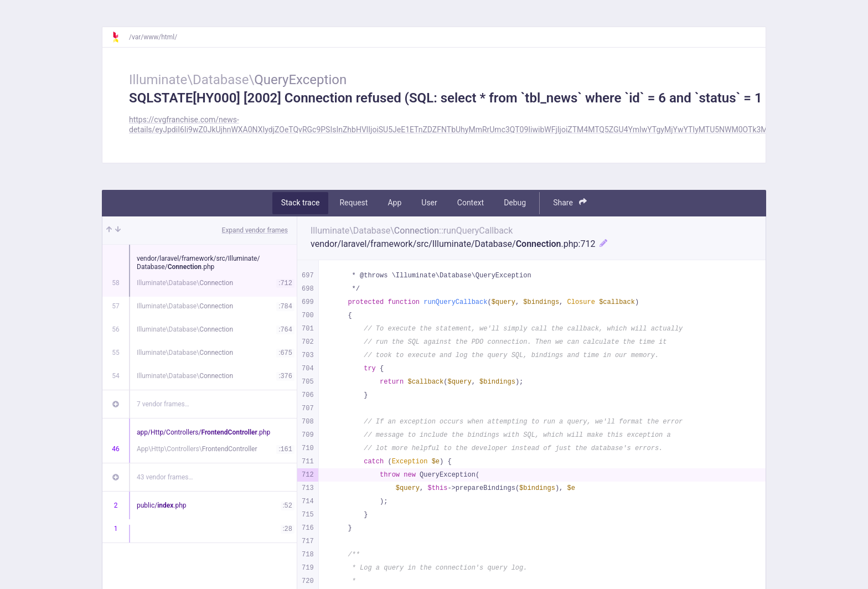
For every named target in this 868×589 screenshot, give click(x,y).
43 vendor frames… (165, 477)
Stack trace (301, 203)
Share (570, 202)
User (429, 203)
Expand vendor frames (255, 230)
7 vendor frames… (163, 404)
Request (353, 203)
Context (471, 203)
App (394, 203)
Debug (515, 203)
